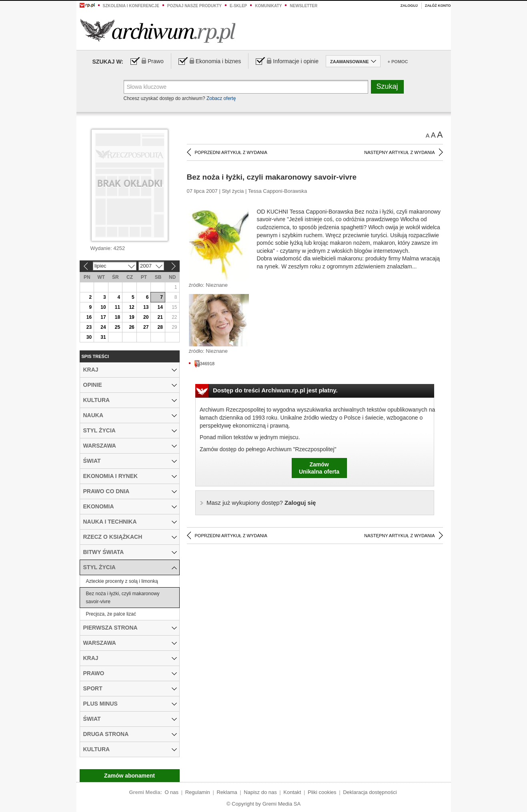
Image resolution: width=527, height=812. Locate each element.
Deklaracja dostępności (370, 792)
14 (160, 307)
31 (103, 337)
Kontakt (292, 792)
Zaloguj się (261, 503)
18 (117, 317)
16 (89, 317)
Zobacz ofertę (221, 98)
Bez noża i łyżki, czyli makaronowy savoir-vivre (123, 598)
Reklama (227, 792)
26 (131, 327)
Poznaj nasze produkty (194, 6)
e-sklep (238, 6)
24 (103, 327)
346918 (204, 364)
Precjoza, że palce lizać (111, 614)
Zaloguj (409, 6)
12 (131, 307)
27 (146, 327)
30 (89, 337)
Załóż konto (438, 6)
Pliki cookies (322, 792)
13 (146, 307)
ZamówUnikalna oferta (319, 468)
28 (160, 327)
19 (131, 317)
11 (117, 307)
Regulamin (198, 792)
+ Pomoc (398, 62)
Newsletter (304, 6)
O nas (171, 792)
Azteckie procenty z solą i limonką (122, 581)
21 (160, 317)
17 (103, 317)
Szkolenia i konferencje (131, 6)
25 (117, 327)
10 (103, 307)
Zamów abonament (129, 776)
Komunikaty (268, 6)
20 (146, 317)
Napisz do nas (260, 792)
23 (89, 327)
